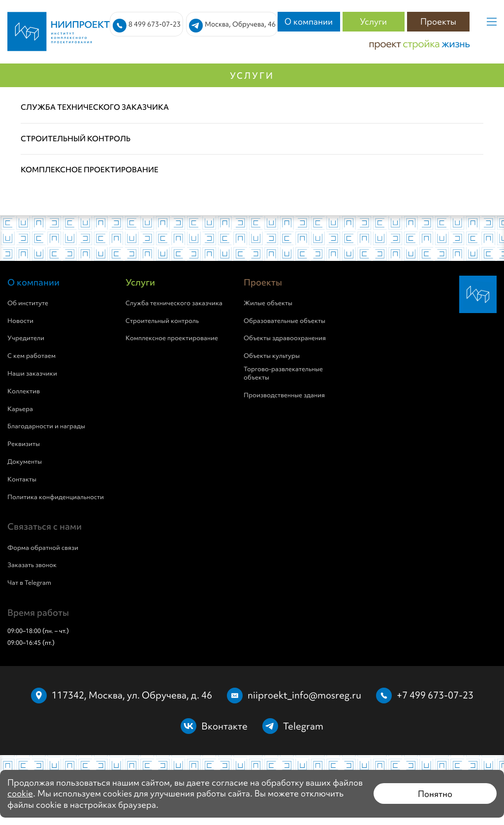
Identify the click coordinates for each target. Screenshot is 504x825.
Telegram (303, 726)
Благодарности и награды (46, 426)
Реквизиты (24, 444)
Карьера (20, 409)
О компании (309, 21)
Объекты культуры (272, 356)
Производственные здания (284, 395)
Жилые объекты (268, 303)
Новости (20, 321)
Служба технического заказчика (174, 303)
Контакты (22, 479)
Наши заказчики (32, 374)
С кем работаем (31, 356)
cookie (20, 793)
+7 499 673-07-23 (435, 695)
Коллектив (24, 391)
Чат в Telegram (29, 583)
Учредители (26, 338)
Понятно (435, 794)
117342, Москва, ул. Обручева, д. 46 (132, 695)
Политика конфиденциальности (56, 497)
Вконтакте (224, 726)
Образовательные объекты (284, 321)
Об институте (28, 303)
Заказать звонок (32, 565)
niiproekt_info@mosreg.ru (304, 695)
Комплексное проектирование (172, 338)
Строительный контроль (162, 321)
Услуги (373, 21)
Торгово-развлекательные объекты (283, 373)
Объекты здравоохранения (285, 338)
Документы (25, 462)
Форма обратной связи (43, 548)
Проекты (438, 21)
